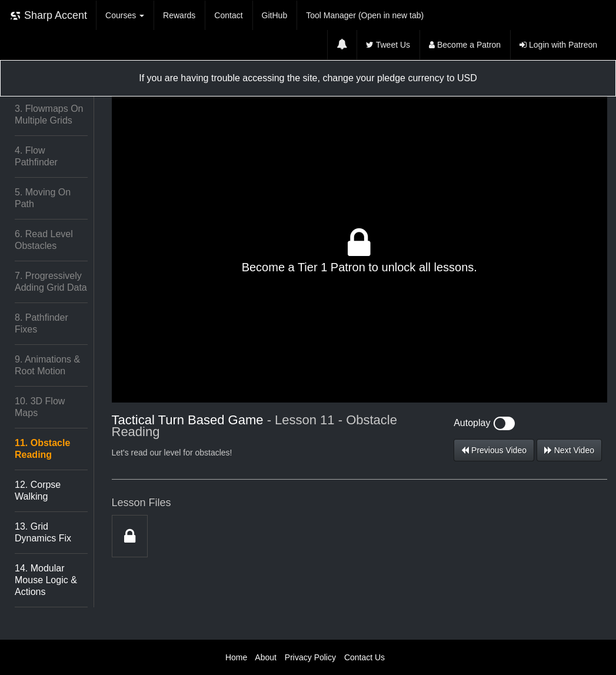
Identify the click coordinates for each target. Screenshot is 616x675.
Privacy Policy (310, 657)
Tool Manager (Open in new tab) (365, 15)
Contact (228, 15)
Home (236, 657)
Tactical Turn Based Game (188, 420)
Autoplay (484, 423)
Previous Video (494, 450)
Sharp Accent (48, 16)
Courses (125, 15)
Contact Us (364, 657)
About (266, 657)
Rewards (179, 15)
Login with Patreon (558, 45)
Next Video (569, 450)
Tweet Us (388, 45)
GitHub (275, 15)
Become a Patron (465, 45)
